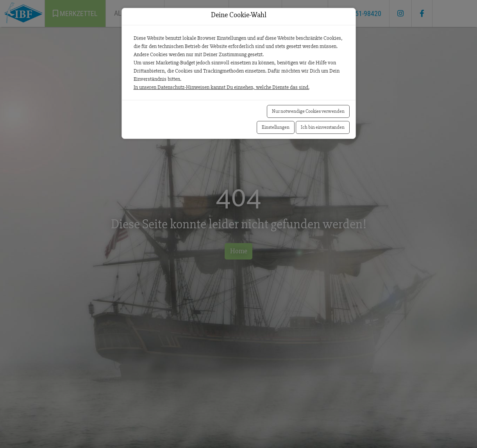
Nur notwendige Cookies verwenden (308, 111)
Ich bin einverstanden (323, 127)
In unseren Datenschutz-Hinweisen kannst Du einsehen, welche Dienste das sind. (222, 87)
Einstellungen (276, 127)
